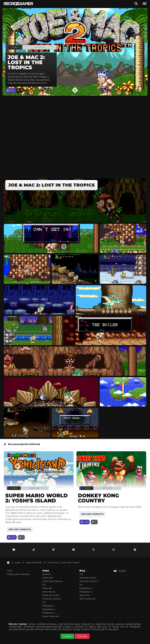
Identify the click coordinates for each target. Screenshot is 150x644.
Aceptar (67, 636)
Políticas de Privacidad (104, 629)
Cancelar (82, 636)
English (122, 572)
